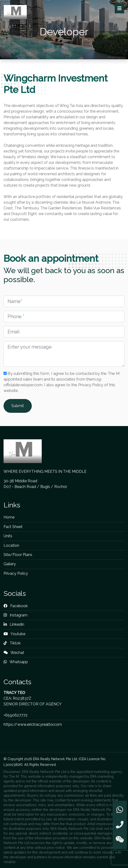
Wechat (14, 653)
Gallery (10, 564)
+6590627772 (16, 715)
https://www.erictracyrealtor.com (33, 724)
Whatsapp (16, 662)
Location (11, 545)
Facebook (16, 606)
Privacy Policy (16, 573)
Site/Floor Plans (18, 555)
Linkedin (14, 624)
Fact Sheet (13, 527)
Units (8, 536)
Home (9, 517)
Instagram (16, 615)
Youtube (14, 634)
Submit (18, 406)
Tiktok (12, 643)
